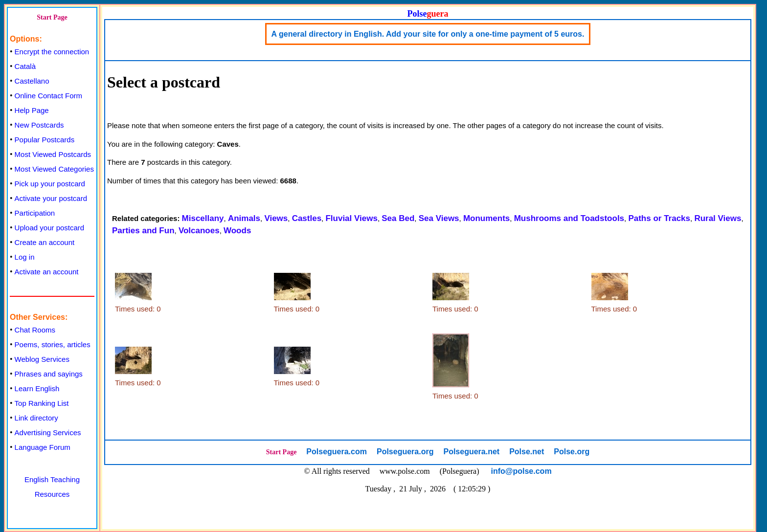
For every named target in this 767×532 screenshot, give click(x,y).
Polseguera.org (405, 452)
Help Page (32, 110)
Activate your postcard (51, 198)
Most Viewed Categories (54, 169)
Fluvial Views (351, 218)
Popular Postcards (45, 140)
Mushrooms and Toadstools (569, 218)
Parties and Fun (143, 231)
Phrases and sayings (49, 374)
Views (276, 218)
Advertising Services (48, 432)
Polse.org (572, 452)
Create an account (45, 242)
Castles (307, 218)
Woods (237, 231)
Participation (35, 213)
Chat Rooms (35, 330)
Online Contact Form (48, 96)
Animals (244, 218)
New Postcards (39, 125)
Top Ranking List (42, 403)
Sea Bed (398, 218)
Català (25, 66)
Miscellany (203, 218)
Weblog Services (42, 359)
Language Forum (43, 447)
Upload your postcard (50, 228)
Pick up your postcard (50, 184)
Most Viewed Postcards (53, 154)
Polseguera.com (337, 452)
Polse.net (527, 452)
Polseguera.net (471, 452)
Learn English (37, 388)
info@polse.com (521, 471)
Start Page (52, 17)
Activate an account (47, 272)
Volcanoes (199, 231)
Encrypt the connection (52, 52)
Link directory (36, 418)
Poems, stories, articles (53, 344)
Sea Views (439, 218)
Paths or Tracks (659, 218)
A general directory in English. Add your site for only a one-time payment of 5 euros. (428, 34)
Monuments (486, 218)
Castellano (32, 81)
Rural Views (718, 218)
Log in (25, 257)
